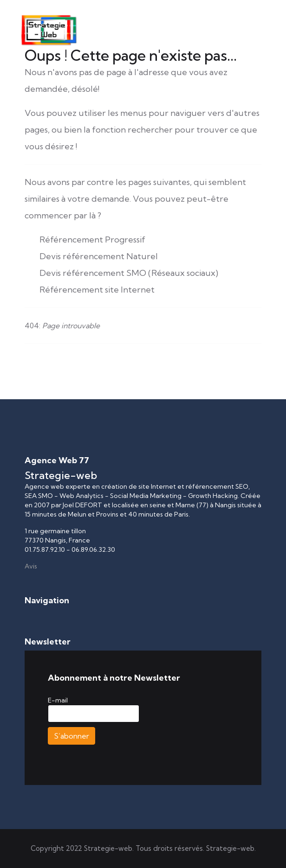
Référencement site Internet (97, 290)
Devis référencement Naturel (99, 256)
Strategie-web (230, 848)
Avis (31, 566)
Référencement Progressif (92, 239)
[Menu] (235, 52)
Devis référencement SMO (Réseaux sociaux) (129, 273)
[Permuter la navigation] (31, 615)
